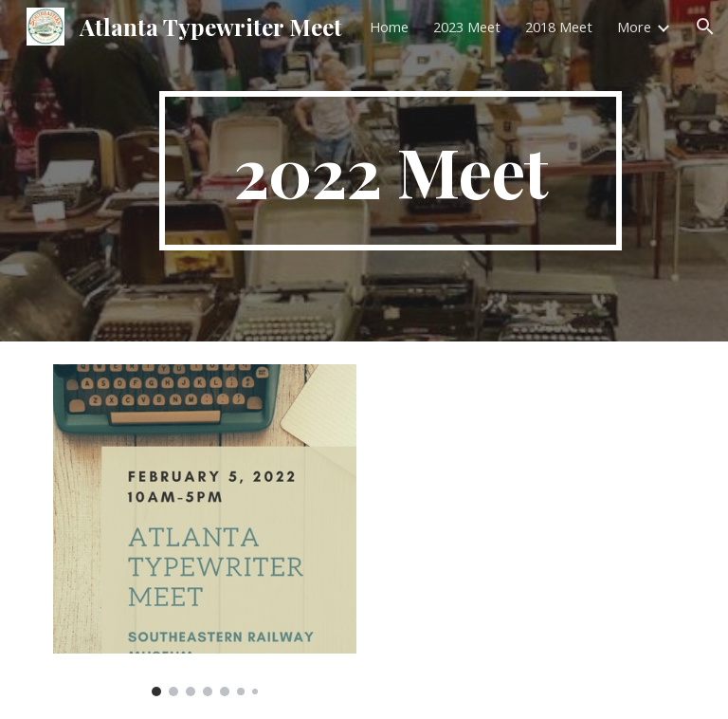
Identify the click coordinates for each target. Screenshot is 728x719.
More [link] (634, 27)
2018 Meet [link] (559, 27)
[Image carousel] (204, 530)
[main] (390, 171)
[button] (705, 27)
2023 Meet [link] (467, 27)
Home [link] (389, 27)
